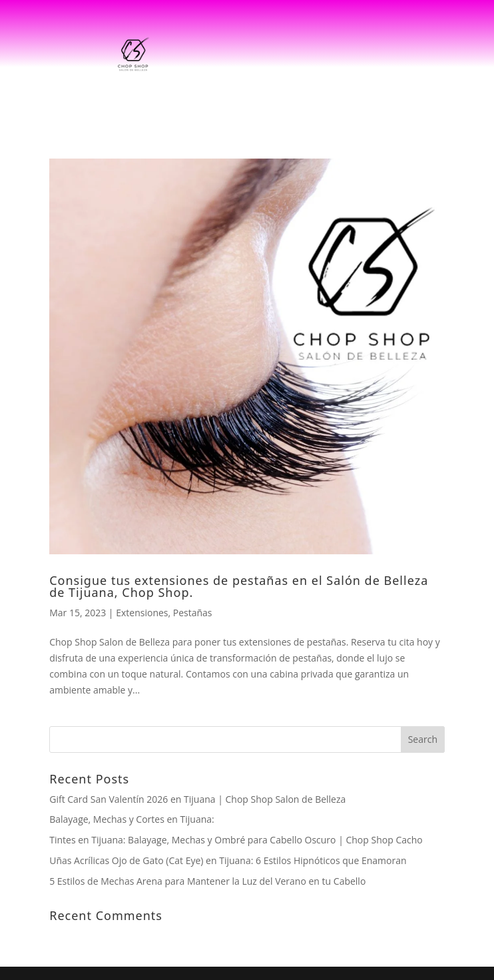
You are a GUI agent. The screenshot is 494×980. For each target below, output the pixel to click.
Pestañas (193, 613)
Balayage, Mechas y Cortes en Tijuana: (132, 819)
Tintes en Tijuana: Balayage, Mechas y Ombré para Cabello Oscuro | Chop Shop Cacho (236, 840)
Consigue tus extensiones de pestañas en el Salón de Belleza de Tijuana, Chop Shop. (239, 586)
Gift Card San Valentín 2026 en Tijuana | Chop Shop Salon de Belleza (197, 799)
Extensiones (142, 613)
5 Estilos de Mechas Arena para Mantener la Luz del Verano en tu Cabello (207, 881)
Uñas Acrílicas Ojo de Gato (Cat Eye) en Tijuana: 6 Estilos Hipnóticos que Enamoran (228, 860)
